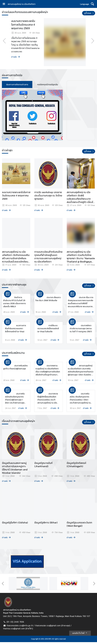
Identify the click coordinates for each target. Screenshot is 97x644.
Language (85, 4)
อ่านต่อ (16, 57)
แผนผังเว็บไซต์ (80, 635)
